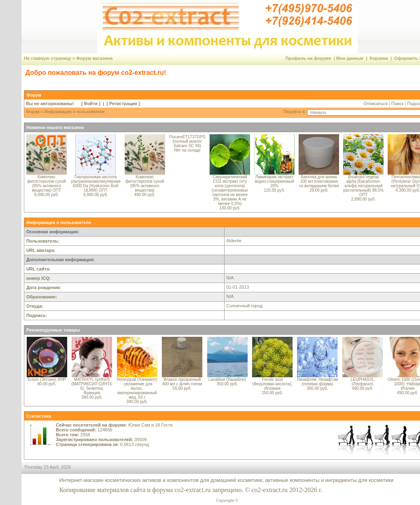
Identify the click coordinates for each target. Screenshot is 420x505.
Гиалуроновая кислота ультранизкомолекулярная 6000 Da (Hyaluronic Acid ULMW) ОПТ (96, 184)
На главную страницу (48, 58)
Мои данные (350, 58)
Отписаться (375, 104)
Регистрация (123, 104)
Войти (91, 104)
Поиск (397, 104)
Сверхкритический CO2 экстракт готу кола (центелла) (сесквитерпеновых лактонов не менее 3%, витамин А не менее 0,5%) (230, 190)
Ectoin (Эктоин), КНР (47, 379)
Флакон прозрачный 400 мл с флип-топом (182, 382)
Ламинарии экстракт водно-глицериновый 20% (275, 181)
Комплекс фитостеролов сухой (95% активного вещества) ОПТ (46, 184)
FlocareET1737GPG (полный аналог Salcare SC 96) (188, 141)
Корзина (379, 58)
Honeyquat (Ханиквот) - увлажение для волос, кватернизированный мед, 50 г (137, 388)
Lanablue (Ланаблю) (227, 379)
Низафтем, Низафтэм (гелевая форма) (317, 382)
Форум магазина (94, 58)
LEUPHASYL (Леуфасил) (362, 382)
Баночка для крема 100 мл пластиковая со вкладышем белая (319, 181)
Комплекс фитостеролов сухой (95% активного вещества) (145, 184)
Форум (33, 112)
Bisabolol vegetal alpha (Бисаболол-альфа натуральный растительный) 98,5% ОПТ (363, 186)
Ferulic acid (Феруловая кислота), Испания (272, 384)
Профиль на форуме (308, 58)
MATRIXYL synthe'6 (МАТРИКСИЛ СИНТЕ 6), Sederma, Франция (92, 386)
